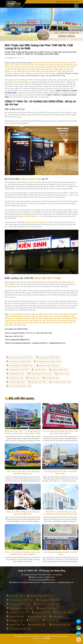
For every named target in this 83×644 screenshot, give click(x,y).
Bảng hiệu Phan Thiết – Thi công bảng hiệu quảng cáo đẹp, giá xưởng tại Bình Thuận (23, 432)
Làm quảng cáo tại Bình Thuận (16, 329)
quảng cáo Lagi (62, 374)
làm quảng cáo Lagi (15, 378)
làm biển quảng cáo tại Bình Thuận (20, 365)
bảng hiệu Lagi (33, 378)
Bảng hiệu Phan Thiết (15, 616)
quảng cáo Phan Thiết (37, 616)
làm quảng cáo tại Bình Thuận (48, 357)
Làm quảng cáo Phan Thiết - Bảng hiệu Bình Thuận (60, 472)
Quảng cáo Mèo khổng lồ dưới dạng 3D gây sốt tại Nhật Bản (23, 513)
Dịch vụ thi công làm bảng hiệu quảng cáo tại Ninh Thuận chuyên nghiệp (23, 553)
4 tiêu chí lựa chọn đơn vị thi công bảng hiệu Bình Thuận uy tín (23, 472)
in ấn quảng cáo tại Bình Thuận (19, 361)
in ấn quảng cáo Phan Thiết (17, 370)
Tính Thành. (64, 636)
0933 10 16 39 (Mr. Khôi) (71, 2)
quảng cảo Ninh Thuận (16, 382)
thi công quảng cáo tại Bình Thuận (20, 357)
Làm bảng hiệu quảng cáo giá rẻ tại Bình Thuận (60, 553)
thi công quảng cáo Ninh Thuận (19, 386)
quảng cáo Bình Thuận (58, 370)
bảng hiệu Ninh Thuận (37, 382)
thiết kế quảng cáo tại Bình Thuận (47, 361)
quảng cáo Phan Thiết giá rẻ (48, 365)
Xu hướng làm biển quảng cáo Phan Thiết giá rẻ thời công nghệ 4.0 (60, 432)
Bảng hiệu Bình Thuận (15, 374)
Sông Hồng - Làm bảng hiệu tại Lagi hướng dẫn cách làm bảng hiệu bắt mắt (60, 513)
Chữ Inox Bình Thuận (15, 596)
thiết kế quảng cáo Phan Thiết (40, 374)
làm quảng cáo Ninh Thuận (60, 382)
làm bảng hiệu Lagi (51, 378)
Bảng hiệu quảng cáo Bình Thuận (40, 596)
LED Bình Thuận (39, 370)
